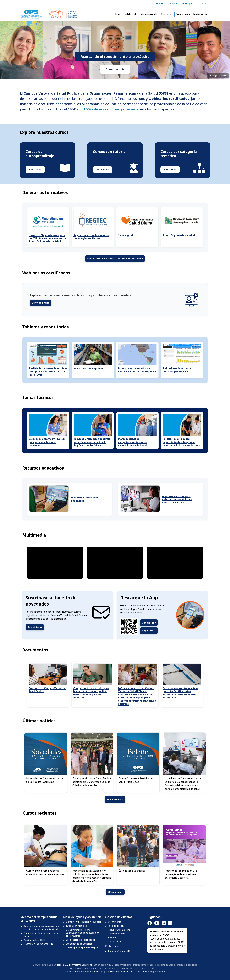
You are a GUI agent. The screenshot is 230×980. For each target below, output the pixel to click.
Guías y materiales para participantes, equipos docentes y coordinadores (83, 933)
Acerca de (166, 14)
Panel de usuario (116, 934)
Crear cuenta (183, 14)
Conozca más (115, 69)
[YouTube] (157, 923)
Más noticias (115, 800)
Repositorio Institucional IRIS (38, 944)
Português (188, 4)
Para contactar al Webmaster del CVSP (83, 972)
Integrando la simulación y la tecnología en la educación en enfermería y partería (181, 874)
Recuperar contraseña (119, 930)
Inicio (118, 14)
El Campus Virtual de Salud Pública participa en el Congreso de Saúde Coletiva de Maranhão (92, 782)
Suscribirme (35, 627)
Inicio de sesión (116, 926)
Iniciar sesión (201, 14)
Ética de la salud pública (132, 871)
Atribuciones (161, 972)
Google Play (149, 623)
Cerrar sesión (115, 941)
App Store (148, 631)
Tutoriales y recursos (76, 926)
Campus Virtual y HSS (119, 951)
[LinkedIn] (170, 923)
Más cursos (115, 892)
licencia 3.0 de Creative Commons (74, 965)
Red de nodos (131, 14)
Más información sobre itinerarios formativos (115, 259)
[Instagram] (164, 923)
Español (160, 4)
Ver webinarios (41, 303)
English (174, 4)
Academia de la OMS (34, 940)
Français (203, 4)
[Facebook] (150, 923)
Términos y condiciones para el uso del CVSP (129, 972)
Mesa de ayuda (149, 14)
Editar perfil (114, 938)
